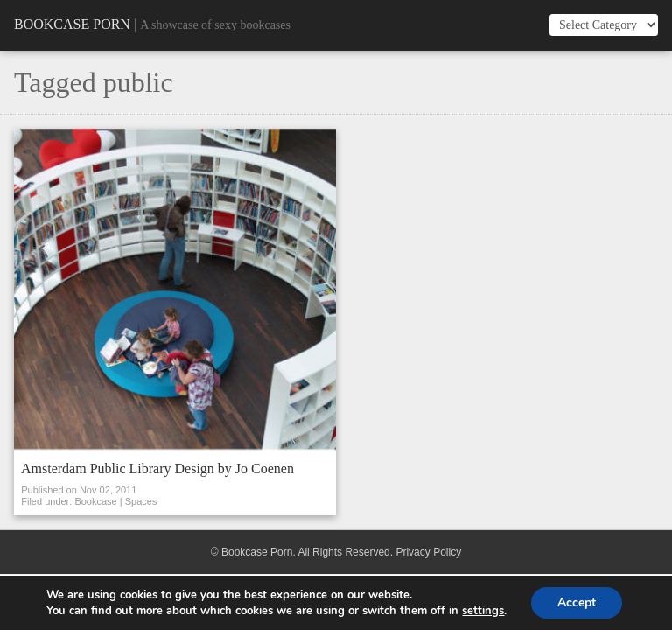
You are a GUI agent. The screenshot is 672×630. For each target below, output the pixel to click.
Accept (577, 602)
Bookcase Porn (72, 24)
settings (483, 611)
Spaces (141, 501)
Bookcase (95, 501)
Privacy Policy (428, 552)
